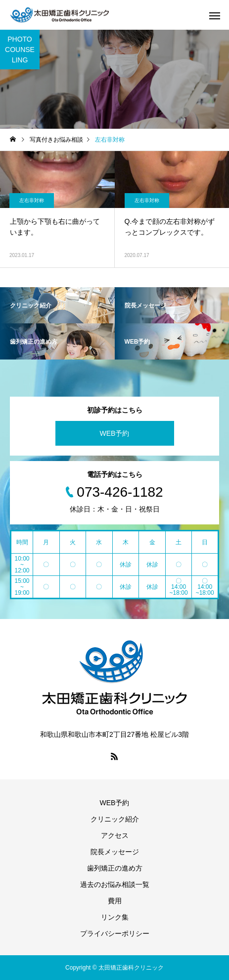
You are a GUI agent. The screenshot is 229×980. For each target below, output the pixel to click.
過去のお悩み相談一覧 (115, 884)
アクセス (115, 835)
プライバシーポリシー (115, 933)
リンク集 (115, 917)
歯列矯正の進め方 (115, 868)
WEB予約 (115, 433)
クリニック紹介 (115, 819)
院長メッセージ (115, 852)
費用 (115, 901)
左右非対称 (32, 200)
